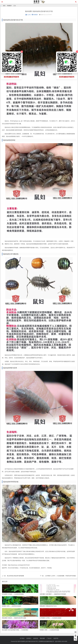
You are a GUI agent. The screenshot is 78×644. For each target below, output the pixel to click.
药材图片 (9, 6)
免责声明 (56, 638)
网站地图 (42, 638)
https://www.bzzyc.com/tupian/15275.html (19, 565)
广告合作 (49, 638)
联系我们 (29, 638)
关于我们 (22, 638)
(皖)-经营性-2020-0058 (61, 641)
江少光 (28, 15)
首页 (4, 6)
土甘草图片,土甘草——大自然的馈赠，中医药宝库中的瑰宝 (60, 576)
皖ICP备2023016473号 (32, 641)
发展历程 (36, 638)
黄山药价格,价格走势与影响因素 (15, 576)
